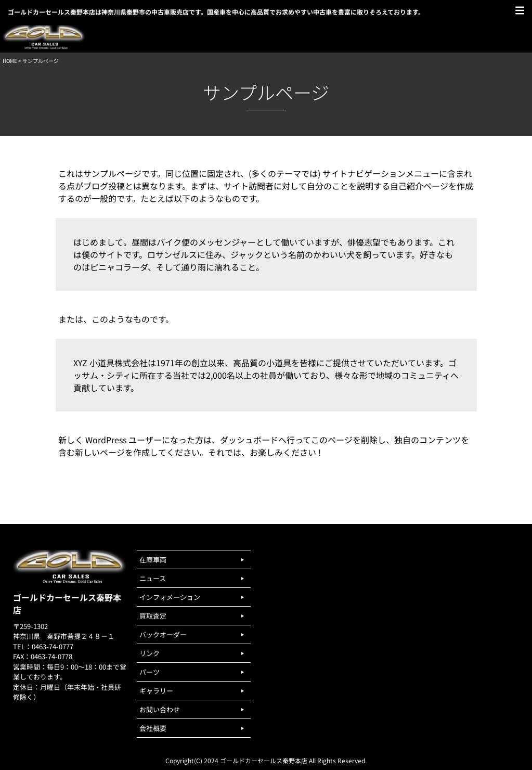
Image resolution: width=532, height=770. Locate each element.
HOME (10, 61)
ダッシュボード (249, 440)
